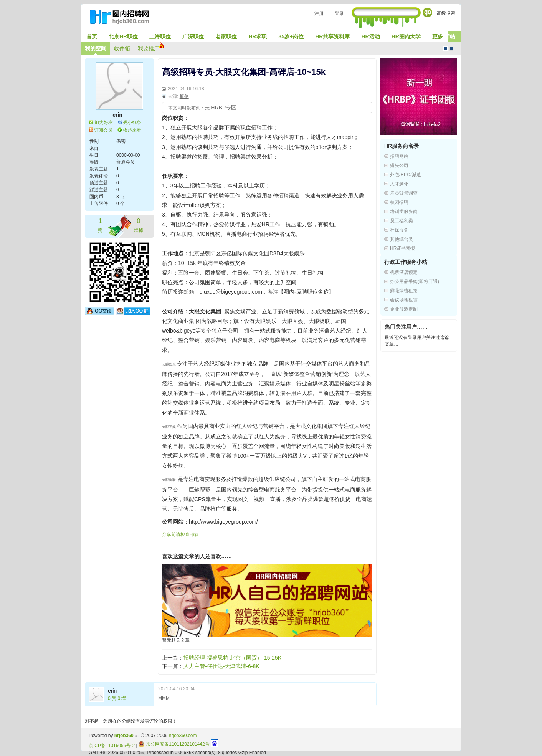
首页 (92, 36)
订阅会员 (103, 130)
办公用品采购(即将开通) (415, 281)
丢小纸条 (132, 122)
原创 (184, 96)
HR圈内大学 (406, 36)
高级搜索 (446, 13)
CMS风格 (451, 49)
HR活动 (370, 36)
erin (117, 115)
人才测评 (399, 184)
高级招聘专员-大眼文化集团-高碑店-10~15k (244, 72)
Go (427, 12)
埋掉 (139, 225)
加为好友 (104, 122)
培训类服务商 (404, 212)
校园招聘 (399, 202)
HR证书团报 (402, 248)
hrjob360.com (183, 736)
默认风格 (445, 49)
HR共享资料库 (332, 36)
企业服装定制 (404, 309)
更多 (438, 36)
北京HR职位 (123, 36)
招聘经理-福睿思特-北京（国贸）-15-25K (232, 658)
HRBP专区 (224, 108)
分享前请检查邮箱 (180, 534)
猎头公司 (399, 165)
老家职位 (226, 36)
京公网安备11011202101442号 (174, 744)
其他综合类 (402, 239)
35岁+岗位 (291, 36)
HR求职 (258, 36)
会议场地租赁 (404, 300)
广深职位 (193, 36)
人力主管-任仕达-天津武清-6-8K (221, 666)
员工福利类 (402, 221)
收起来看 (132, 130)
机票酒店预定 (404, 272)
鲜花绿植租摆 (404, 291)
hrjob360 (124, 736)
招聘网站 (399, 156)
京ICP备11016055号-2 (112, 746)
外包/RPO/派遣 (406, 175)
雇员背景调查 (404, 193)
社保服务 (399, 230)
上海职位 (160, 36)
